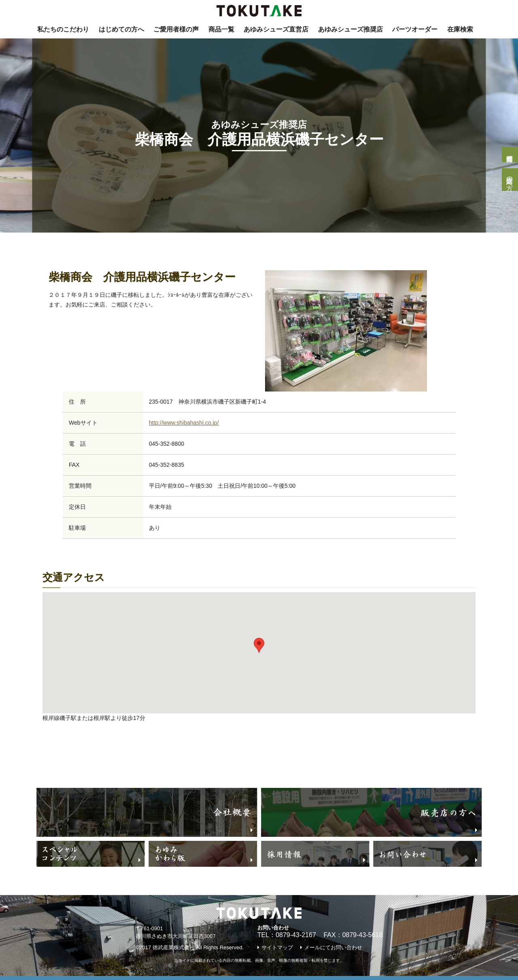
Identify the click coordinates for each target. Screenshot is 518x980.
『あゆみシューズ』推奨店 (170, 245)
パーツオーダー (415, 29)
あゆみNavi (103, 245)
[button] (259, 645)
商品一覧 (221, 29)
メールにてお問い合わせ (333, 947)
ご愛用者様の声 (176, 29)
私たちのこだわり (63, 29)
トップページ (56, 245)
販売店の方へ (510, 180)
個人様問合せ (510, 155)
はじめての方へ (121, 29)
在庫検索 (460, 29)
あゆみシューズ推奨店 (350, 29)
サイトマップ (277, 947)
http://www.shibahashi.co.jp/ (184, 423)
